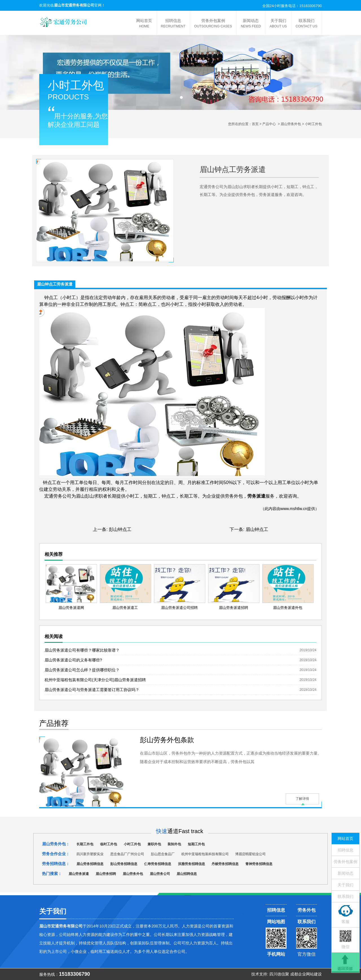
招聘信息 (173, 24)
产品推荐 (54, 723)
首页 (255, 124)
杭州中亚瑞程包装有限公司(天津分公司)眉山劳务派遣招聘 (95, 680)
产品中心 (269, 124)
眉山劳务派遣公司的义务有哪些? (73, 660)
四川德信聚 (279, 974)
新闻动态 (251, 24)
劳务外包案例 (213, 24)
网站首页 (144, 24)
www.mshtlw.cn (294, 509)
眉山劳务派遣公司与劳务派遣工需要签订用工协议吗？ (92, 690)
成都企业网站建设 (306, 974)
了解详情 (302, 799)
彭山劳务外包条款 (167, 740)
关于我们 (278, 24)
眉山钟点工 (257, 529)
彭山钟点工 (120, 529)
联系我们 (306, 24)
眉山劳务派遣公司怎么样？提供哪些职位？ (82, 670)
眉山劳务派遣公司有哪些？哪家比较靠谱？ (82, 650)
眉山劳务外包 (291, 124)
